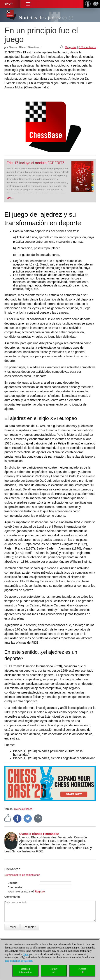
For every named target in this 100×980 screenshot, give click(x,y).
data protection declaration (19, 961)
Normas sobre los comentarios (22, 875)
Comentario (12, 897)
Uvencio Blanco (23, 809)
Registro (40, 892)
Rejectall (54, 970)
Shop (9, 4)
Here (26, 954)
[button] (28, 4)
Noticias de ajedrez (40, 18)
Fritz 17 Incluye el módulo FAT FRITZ (35, 163)
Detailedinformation (25, 970)
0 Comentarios (87, 47)
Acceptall (82, 970)
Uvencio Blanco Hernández (39, 834)
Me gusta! (71, 47)
